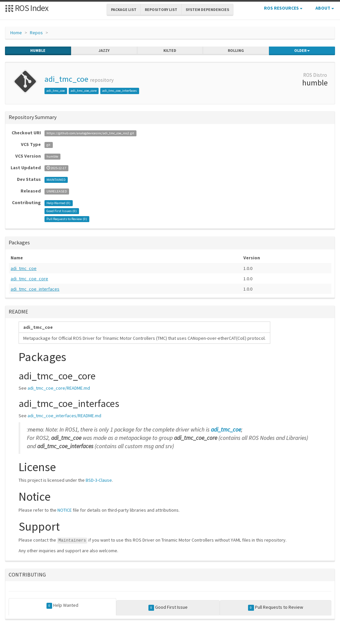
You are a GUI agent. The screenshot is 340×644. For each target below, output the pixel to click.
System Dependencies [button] (207, 9)
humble (38, 51)
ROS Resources (283, 8)
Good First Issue (168, 607)
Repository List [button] (161, 9)
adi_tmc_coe (66, 79)
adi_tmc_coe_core (84, 91)
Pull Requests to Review (276, 607)
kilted (170, 51)
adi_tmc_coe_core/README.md (59, 388)
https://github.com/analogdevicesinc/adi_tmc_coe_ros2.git (90, 133)
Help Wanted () (58, 203)
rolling (236, 51)
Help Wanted (63, 605)
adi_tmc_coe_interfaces (120, 91)
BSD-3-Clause (99, 480)
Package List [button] (124, 9)
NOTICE (65, 510)
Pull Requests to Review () (67, 219)
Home (16, 33)
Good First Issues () (62, 211)
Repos (36, 33)
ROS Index (27, 8)
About (325, 8)
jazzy (104, 51)
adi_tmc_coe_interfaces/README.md (64, 416)
